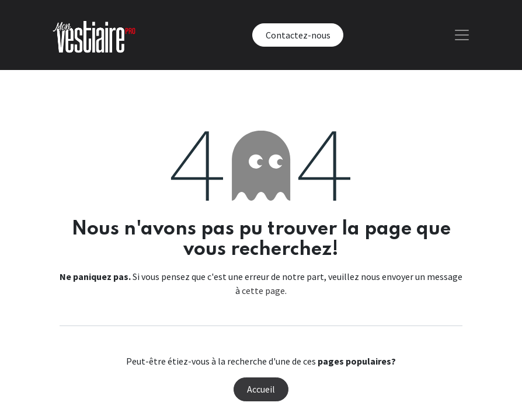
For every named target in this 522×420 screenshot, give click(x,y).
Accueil (261, 389)
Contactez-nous (298, 35)
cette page (263, 290)
